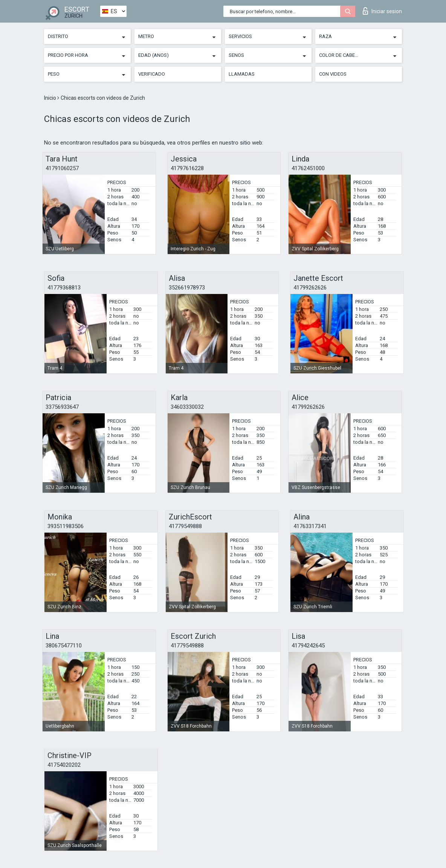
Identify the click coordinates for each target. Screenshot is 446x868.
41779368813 (64, 288)
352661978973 (187, 288)
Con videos (333, 74)
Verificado (152, 74)
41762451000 (308, 168)
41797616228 (187, 168)
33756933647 (62, 407)
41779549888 (185, 526)
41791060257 (62, 168)
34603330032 (187, 407)
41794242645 (308, 646)
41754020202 (64, 765)
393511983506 (66, 526)
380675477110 (64, 646)
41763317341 (310, 526)
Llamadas (242, 74)
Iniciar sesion (382, 11)
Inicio (51, 98)
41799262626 (310, 288)
